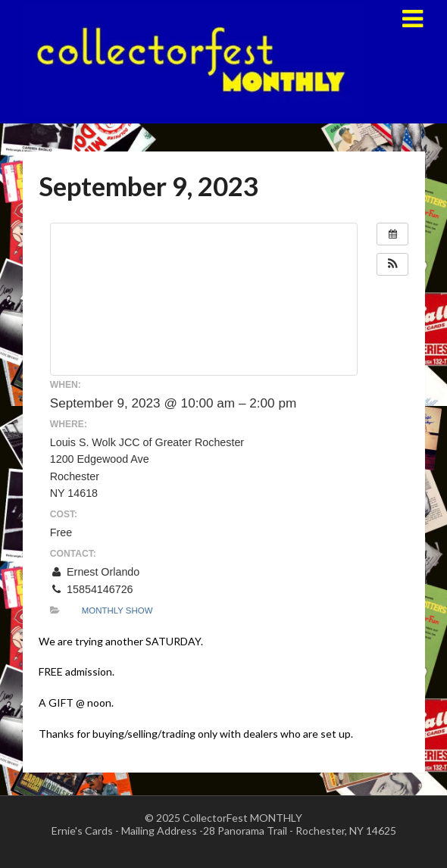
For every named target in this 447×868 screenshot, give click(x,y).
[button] (392, 264)
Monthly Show (117, 610)
